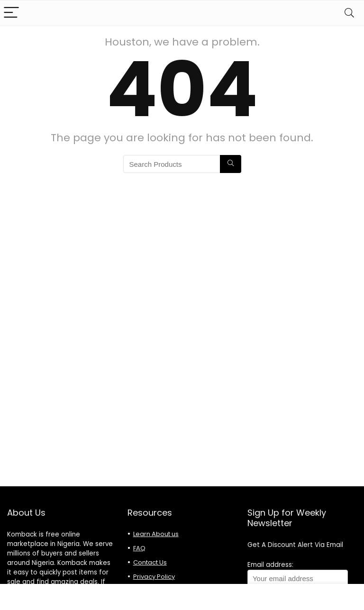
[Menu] (11, 13)
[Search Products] (231, 164)
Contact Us (150, 562)
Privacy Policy (154, 577)
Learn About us (156, 534)
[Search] (349, 13)
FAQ (139, 548)
